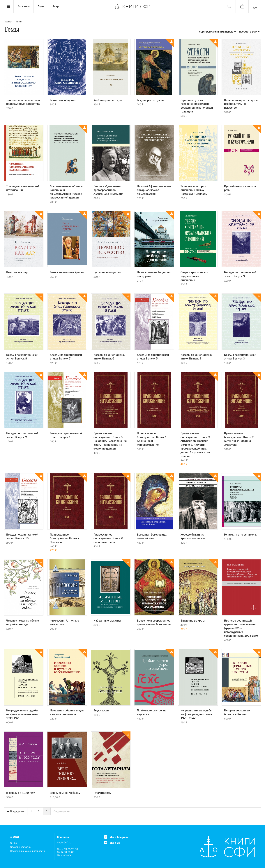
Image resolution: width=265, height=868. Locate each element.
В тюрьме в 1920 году (21, 793)
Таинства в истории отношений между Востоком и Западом (194, 190)
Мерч (57, 6)
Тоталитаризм (103, 793)
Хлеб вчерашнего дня (108, 100)
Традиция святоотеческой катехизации (23, 188)
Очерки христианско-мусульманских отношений (194, 276)
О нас (14, 843)
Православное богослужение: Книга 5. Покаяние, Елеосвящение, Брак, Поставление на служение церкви (110, 441)
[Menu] (9, 6)
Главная (8, 22)
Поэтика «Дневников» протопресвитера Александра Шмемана (108, 190)
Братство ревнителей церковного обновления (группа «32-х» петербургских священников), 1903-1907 (241, 628)
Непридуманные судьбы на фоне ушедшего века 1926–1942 (196, 714)
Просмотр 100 (249, 32)
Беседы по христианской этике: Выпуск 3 (240, 357)
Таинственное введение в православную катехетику (23, 102)
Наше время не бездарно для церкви (154, 274)
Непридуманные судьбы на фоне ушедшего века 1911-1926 (22, 714)
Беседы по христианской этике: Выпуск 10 (22, 536)
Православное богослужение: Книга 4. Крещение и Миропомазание (152, 439)
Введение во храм (193, 620)
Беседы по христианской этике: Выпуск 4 (197, 357)
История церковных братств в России (237, 712)
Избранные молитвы (107, 620)
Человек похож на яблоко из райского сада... (23, 622)
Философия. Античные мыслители (64, 622)
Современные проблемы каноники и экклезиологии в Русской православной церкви (66, 192)
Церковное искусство (107, 272)
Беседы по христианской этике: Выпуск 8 (22, 357)
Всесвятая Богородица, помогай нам (152, 536)
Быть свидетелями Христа (67, 272)
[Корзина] (242, 6)
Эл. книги (24, 6)
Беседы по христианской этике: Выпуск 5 (153, 357)
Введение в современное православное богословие (154, 622)
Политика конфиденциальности (28, 851)
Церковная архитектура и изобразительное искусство (241, 104)
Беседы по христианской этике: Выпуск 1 (66, 435)
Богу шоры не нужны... (152, 100)
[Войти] (255, 6)
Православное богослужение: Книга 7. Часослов (65, 538)
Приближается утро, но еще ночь (152, 712)
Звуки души (101, 710)
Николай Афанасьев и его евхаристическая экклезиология (154, 190)
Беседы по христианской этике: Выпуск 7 (66, 357)
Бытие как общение (63, 100)
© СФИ (15, 837)
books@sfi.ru (64, 842)
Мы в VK (112, 843)
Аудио (41, 6)
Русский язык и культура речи (240, 188)
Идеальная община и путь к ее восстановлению (67, 712)
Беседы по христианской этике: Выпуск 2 (22, 435)
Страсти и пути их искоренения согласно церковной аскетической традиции (197, 106)
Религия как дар (17, 272)
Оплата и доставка (20, 847)
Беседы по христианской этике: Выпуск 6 (109, 357)
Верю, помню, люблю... (65, 793)
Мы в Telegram (116, 837)
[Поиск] (229, 6)
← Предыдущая (16, 811)
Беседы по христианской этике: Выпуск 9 (240, 274)
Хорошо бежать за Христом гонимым (193, 536)
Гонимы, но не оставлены (241, 534)
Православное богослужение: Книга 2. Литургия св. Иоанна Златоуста (239, 439)
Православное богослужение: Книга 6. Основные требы (109, 538)
